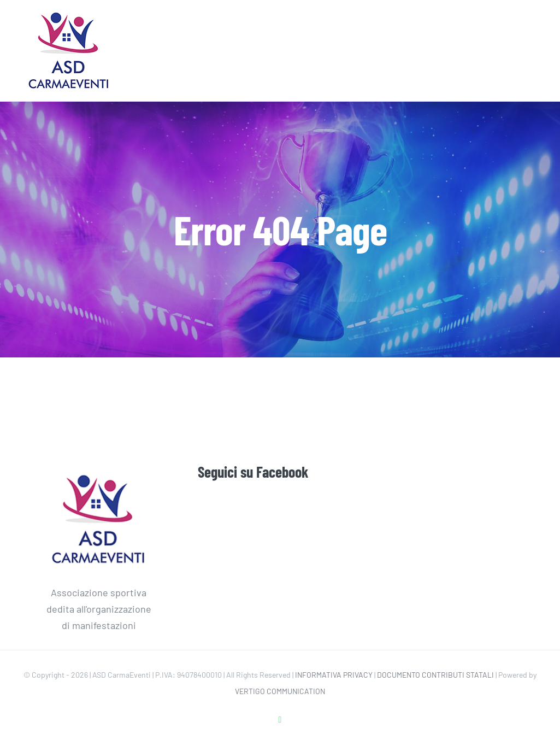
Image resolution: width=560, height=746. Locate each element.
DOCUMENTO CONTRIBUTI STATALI (435, 675)
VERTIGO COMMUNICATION (280, 691)
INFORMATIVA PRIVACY (334, 675)
